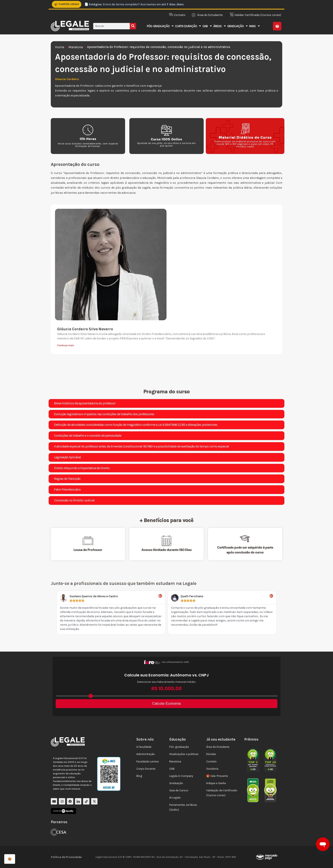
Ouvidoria (212, 769)
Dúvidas (211, 754)
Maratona (76, 47)
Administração (146, 754)
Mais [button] (254, 26)
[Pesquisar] (133, 26)
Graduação (176, 783)
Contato (211, 761)
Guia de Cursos (179, 790)
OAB (172, 769)
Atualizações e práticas (184, 754)
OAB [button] (207, 26)
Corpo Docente (146, 769)
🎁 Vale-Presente (217, 776)
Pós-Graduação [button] (160, 26)
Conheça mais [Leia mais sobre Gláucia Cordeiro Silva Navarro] (66, 345)
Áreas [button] (219, 26)
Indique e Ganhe (216, 783)
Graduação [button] (237, 26)
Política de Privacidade (66, 857)
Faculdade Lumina (147, 761)
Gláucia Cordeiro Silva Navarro (85, 329)
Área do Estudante (218, 747)
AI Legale (175, 798)
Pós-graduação (179, 747)
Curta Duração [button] (188, 26)
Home (60, 47)
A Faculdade (144, 747)
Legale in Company (181, 776)
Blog (139, 776)
